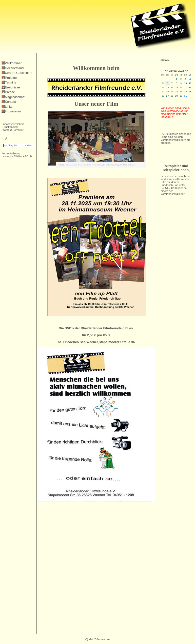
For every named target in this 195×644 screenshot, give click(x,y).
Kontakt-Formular (13, 130)
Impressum (13, 111)
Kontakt (10, 102)
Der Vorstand (14, 68)
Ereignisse (12, 87)
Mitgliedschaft (15, 97)
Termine (11, 82)
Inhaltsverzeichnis (13, 124)
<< (167, 71)
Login (5, 138)
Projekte (11, 78)
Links (9, 107)
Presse (10, 92)
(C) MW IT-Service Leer (97, 639)
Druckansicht (10, 127)
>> (186, 71)
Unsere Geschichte (19, 73)
